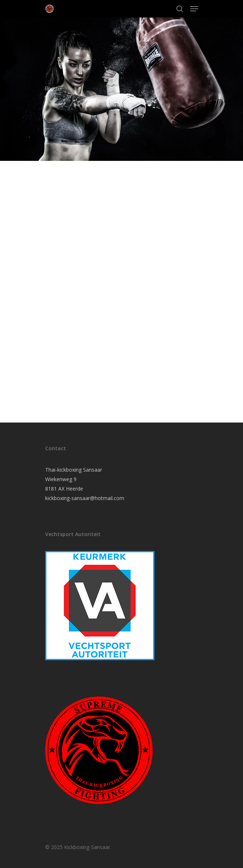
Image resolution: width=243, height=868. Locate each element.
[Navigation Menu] (194, 9)
